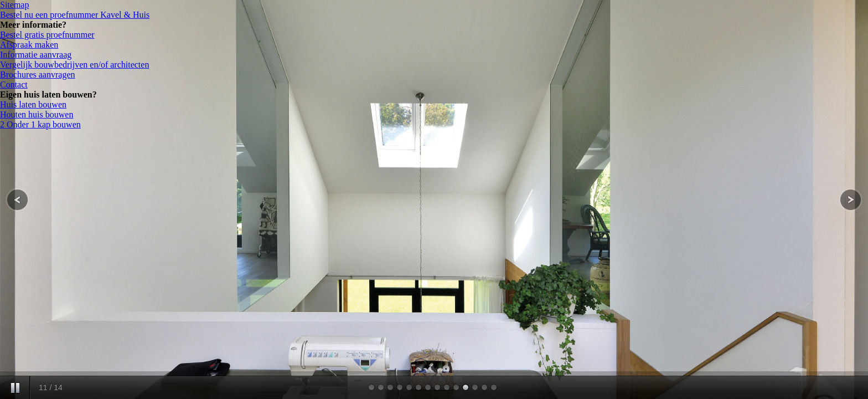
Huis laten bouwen (33, 104)
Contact (14, 85)
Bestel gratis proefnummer (47, 35)
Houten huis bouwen (37, 114)
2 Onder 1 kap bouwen (40, 124)
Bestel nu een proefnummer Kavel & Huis (75, 15)
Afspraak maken (29, 45)
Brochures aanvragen (38, 75)
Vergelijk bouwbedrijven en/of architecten (74, 65)
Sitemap (14, 5)
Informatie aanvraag (36, 55)
